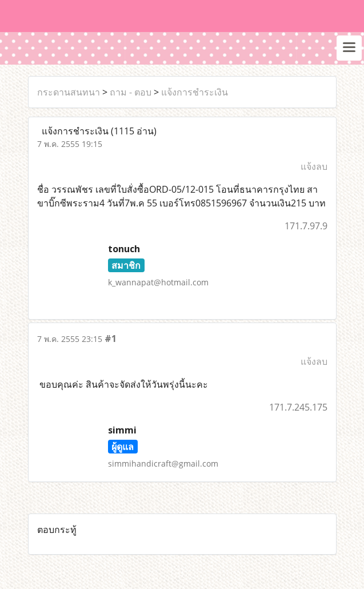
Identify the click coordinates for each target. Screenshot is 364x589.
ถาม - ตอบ (131, 92)
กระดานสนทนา (69, 92)
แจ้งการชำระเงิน (195, 92)
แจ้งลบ (314, 166)
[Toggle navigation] (349, 48)
